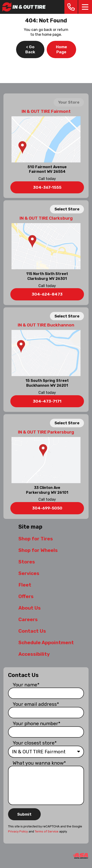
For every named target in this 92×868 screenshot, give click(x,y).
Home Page (61, 49)
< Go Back (30, 49)
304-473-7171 (47, 401)
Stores (27, 562)
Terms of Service (47, 831)
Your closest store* (35, 743)
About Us (30, 608)
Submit (24, 814)
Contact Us (32, 631)
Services (29, 573)
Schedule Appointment (46, 642)
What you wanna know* (39, 763)
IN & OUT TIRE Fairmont (46, 111)
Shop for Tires (36, 539)
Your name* (26, 685)
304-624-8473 (47, 294)
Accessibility (34, 654)
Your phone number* (37, 723)
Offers (26, 596)
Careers (28, 619)
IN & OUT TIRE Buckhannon (46, 325)
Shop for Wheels (38, 550)
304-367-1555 (47, 187)
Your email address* (36, 704)
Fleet (25, 585)
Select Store (67, 209)
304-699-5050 (47, 508)
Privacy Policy (18, 831)
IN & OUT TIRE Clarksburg (46, 218)
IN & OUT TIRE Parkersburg (46, 432)
